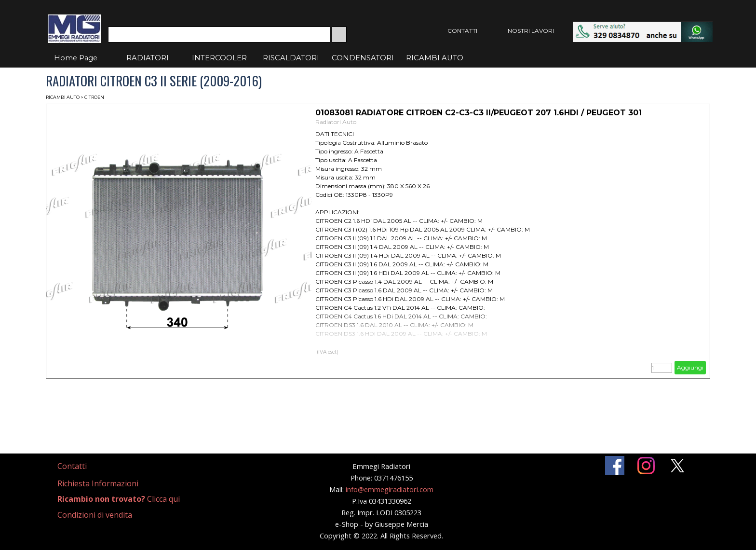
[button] (643, 26)
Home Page (76, 58)
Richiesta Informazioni (98, 483)
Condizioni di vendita (95, 515)
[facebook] (615, 466)
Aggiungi (690, 367)
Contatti (72, 466)
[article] (378, 241)
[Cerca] (219, 34)
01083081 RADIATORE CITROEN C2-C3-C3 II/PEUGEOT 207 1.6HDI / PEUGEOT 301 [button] (479, 113)
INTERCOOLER (219, 58)
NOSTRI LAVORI (531, 31)
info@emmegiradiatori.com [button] (390, 489)
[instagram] (646, 466)
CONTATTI (462, 31)
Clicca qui (119, 499)
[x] (677, 466)
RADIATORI (148, 58)
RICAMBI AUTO (435, 58)
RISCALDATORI (291, 58)
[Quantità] (662, 368)
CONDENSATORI (363, 58)
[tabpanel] (84, 466)
